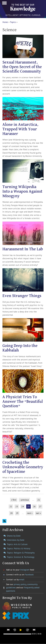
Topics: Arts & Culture (17, 544)
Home (5, 22)
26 (34, 506)
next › (30, 513)
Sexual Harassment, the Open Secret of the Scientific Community (22, 67)
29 (17, 513)
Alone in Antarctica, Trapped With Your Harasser (20, 129)
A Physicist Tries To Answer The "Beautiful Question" (23, 402)
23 (17, 506)
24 (23, 506)
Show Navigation (4, 4)
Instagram (25, 570)
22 (11, 506)
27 (40, 506)
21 (39, 500)
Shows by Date (14, 536)
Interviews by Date (16, 540)
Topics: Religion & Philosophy (21, 553)
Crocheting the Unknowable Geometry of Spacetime (23, 467)
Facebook (29, 575)
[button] (8, 630)
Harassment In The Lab (23, 249)
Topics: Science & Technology (21, 557)
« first (14, 500)
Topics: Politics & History (19, 548)
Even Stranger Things (22, 296)
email (22, 579)
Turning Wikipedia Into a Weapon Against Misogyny (22, 191)
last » (38, 513)
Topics (13, 22)
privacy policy (20, 584)
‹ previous (24, 500)
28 (11, 513)
